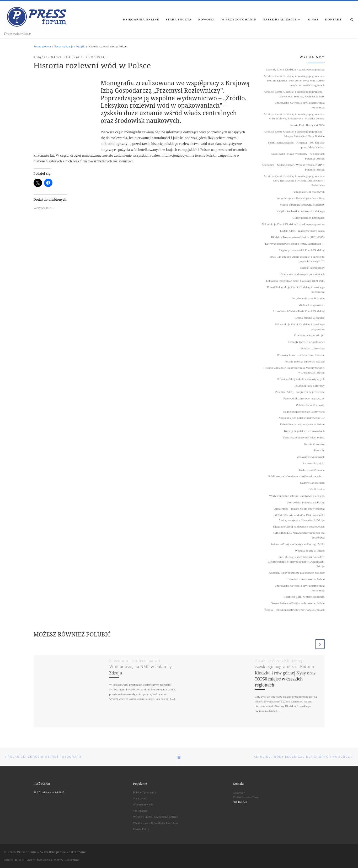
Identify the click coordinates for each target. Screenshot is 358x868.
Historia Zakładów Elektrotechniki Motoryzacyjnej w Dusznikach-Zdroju (294, 370)
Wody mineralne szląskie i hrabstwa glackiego (297, 496)
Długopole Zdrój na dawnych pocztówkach (299, 526)
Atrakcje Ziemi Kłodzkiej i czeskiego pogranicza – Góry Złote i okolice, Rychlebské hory (294, 94)
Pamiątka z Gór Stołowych (308, 192)
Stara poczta (140, 798)
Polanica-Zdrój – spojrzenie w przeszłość (300, 392)
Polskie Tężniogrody (312, 268)
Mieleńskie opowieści (312, 305)
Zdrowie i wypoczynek (311, 457)
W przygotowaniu (143, 804)
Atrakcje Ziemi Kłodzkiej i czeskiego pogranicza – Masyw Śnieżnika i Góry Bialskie (294, 134)
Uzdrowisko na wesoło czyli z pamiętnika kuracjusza (300, 105)
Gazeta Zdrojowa (314, 444)
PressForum (27, 852)
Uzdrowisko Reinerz (312, 483)
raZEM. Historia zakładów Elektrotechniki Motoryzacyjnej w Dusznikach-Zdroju (299, 518)
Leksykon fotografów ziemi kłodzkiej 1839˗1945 (295, 281)
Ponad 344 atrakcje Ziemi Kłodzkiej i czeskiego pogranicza (296, 289)
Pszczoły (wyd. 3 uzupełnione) (306, 342)
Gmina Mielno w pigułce (309, 318)
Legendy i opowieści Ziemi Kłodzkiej (302, 250)
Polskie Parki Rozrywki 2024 (307, 125)
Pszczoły (319, 450)
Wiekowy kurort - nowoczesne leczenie (156, 817)
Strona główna (42, 46)
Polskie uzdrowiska (313, 348)
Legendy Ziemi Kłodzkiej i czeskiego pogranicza (295, 69)
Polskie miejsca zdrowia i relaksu (304, 361)
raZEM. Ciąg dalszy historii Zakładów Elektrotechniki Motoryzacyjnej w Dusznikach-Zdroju (296, 561)
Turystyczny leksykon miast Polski (304, 437)
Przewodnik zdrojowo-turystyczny (304, 398)
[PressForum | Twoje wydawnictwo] (37, 16)
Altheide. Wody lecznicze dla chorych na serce (297, 573)
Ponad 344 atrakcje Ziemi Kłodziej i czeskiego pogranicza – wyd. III (296, 259)
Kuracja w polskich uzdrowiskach (304, 431)
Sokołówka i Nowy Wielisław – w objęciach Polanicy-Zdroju (298, 156)
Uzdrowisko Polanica (312, 470)
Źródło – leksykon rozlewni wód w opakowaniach (295, 610)
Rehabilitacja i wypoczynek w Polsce (302, 424)
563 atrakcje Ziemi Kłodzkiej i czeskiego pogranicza (293, 224)
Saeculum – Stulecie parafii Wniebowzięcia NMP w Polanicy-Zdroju (141, 667)
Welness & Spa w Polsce (310, 551)
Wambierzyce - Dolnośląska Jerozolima (156, 823)
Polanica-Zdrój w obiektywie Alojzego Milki (298, 544)
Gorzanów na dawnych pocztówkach (303, 274)
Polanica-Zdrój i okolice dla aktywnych (301, 379)
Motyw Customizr (66, 860)
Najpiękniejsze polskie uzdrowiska (304, 411)
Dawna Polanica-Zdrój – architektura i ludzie (298, 603)
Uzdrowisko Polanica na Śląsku (306, 502)
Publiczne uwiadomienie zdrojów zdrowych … (296, 476)
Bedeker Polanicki (314, 463)
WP (21, 860)
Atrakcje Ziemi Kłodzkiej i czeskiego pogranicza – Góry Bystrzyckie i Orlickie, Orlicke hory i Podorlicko (294, 181)
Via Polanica (317, 489)
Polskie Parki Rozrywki (310, 405)
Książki (81, 46)
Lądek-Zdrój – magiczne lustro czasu (302, 231)
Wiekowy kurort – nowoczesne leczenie (301, 355)
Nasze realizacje (63, 46)
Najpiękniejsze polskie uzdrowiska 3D (302, 418)
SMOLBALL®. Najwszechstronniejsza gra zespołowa (299, 535)
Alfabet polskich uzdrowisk (308, 218)
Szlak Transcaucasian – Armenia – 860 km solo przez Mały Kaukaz (296, 145)
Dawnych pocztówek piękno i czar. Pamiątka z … (295, 244)
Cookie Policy (141, 829)
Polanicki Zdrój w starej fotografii (304, 597)
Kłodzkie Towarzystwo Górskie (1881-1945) (298, 237)
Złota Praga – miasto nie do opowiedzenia (300, 509)
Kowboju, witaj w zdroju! (309, 335)
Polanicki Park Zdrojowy (310, 386)
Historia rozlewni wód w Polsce (306, 579)
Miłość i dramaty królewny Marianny (302, 205)
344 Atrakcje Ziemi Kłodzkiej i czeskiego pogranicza (300, 327)
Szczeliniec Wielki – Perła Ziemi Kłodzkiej (299, 311)
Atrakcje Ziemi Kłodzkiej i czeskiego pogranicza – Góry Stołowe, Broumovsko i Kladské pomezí (294, 116)
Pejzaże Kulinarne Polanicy (308, 298)
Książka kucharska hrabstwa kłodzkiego (300, 211)
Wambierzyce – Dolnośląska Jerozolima (301, 198)
